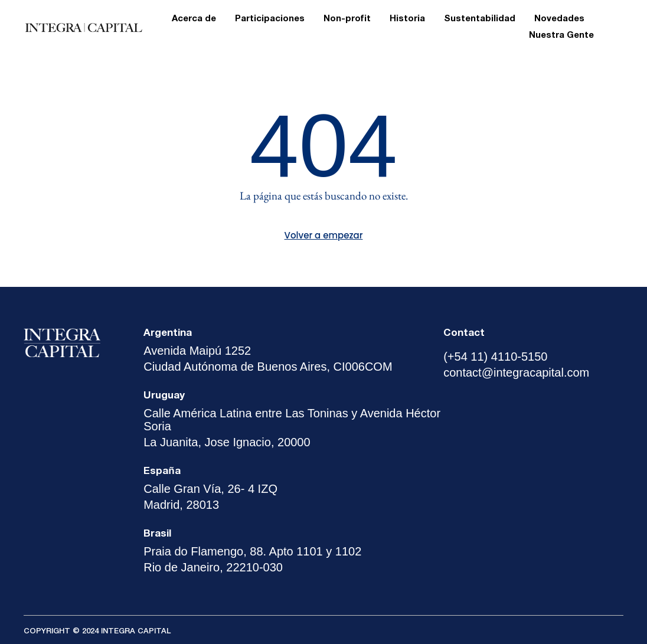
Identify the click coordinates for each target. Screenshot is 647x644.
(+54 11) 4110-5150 (495, 357)
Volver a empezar (324, 235)
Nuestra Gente (561, 35)
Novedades (559, 19)
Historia (407, 19)
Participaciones (270, 19)
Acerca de (194, 19)
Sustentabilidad (480, 19)
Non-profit (347, 19)
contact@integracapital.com (516, 372)
